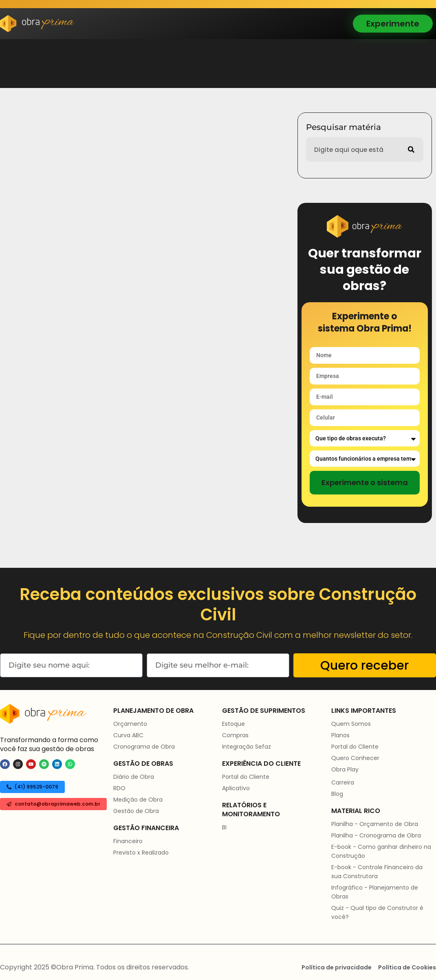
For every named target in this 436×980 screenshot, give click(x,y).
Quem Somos (351, 724)
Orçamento (130, 724)
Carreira (343, 782)
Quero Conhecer (355, 758)
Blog (337, 794)
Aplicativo (236, 788)
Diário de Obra (134, 777)
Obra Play (345, 769)
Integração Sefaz (247, 747)
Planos (340, 735)
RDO (119, 788)
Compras (235, 735)
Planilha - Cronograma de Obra (376, 835)
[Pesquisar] (411, 149)
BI (224, 827)
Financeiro (128, 841)
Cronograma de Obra (144, 747)
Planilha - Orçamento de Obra (375, 824)
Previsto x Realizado (141, 853)
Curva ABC (128, 735)
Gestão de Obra (136, 811)
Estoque (233, 724)
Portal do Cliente (246, 777)
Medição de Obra (138, 800)
